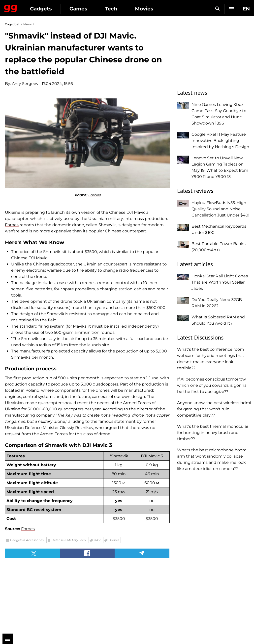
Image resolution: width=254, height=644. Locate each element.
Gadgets (41, 9)
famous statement (117, 421)
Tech (111, 9)
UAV (97, 540)
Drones (114, 540)
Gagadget (11, 7)
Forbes (94, 195)
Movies (144, 9)
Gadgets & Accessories (27, 540)
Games (78, 9)
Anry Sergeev (25, 84)
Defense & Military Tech (69, 540)
